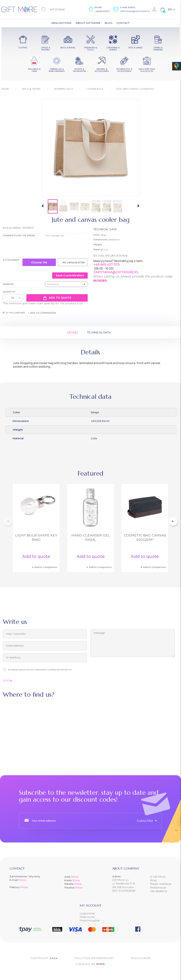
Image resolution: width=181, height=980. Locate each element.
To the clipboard (14, 313)
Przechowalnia (90, 920)
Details (73, 332)
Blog (153, 880)
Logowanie (87, 913)
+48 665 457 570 (106, 265)
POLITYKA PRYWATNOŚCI (94, 958)
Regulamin (141, 958)
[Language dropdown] (172, 9)
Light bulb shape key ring (36, 538)
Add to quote (57, 298)
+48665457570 (102, 11)
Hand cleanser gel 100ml (91, 538)
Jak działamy (159, 891)
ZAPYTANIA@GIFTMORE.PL (116, 272)
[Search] (59, 9)
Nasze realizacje (161, 884)
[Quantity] (13, 298)
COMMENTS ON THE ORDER (19, 235)
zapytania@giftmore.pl (135, 11)
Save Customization (70, 275)
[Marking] (66, 284)
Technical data (99, 332)
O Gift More (158, 877)
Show (22, 880)
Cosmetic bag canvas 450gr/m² (145, 538)
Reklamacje (158, 888)
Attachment (11, 260)
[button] (43, 206)
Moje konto (87, 917)
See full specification (110, 256)
